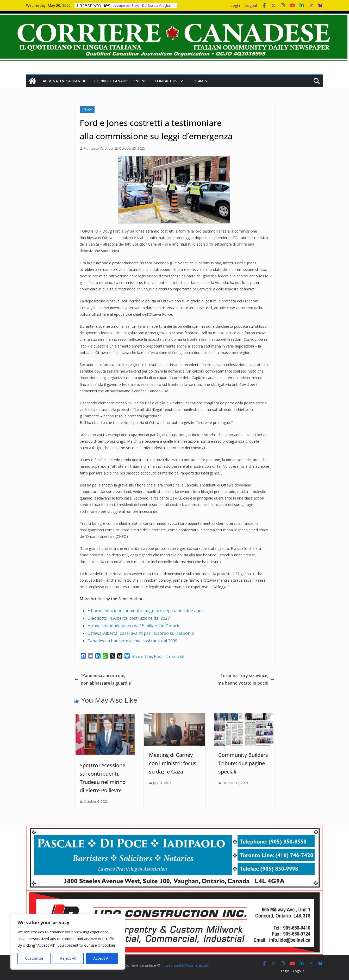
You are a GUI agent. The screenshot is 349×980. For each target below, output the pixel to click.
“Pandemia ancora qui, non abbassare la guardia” (103, 679)
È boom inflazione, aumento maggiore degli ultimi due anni (145, 611)
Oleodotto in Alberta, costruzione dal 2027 (129, 618)
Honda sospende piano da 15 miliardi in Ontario (134, 626)
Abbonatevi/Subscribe (64, 81)
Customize (34, 958)
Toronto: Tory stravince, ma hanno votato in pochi (246, 679)
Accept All (102, 958)
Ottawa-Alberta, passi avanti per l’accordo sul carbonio (141, 633)
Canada (87, 109)
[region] (68, 942)
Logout (251, 5)
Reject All (68, 958)
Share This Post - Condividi (158, 656)
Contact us (166, 81)
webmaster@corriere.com (188, 965)
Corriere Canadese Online (120, 81)
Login (235, 5)
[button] (180, 81)
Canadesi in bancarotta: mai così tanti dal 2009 (132, 641)
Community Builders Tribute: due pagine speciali (243, 763)
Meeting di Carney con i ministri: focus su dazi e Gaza (173, 763)
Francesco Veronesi (98, 148)
